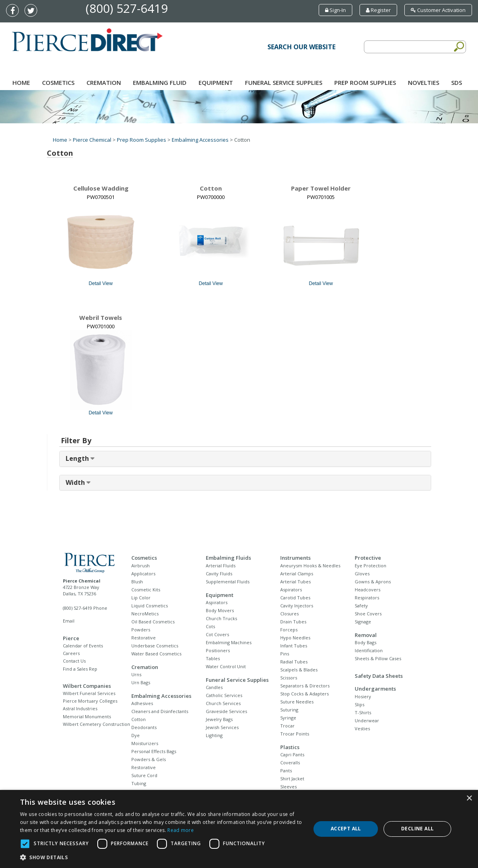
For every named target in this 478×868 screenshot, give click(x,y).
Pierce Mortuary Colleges (90, 701)
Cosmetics (58, 82)
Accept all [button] (346, 829)
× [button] (469, 799)
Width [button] (76, 482)
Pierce (71, 638)
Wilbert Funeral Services (89, 693)
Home (21, 82)
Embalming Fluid (160, 82)
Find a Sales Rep (80, 669)
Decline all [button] (417, 829)
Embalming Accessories (200, 140)
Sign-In (335, 10)
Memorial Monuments (87, 716)
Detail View (101, 283)
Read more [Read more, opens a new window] (181, 830)
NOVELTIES (424, 82)
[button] (161, 858)
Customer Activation (438, 10)
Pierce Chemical (92, 140)
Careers (71, 653)
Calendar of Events (83, 646)
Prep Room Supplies (365, 82)
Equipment (216, 82)
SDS (457, 82)
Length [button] (78, 458)
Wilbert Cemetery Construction (96, 724)
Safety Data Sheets (379, 676)
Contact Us (74, 661)
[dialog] (239, 829)
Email (69, 621)
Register (378, 10)
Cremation (104, 82)
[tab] (245, 459)
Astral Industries (80, 708)
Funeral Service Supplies (284, 82)
